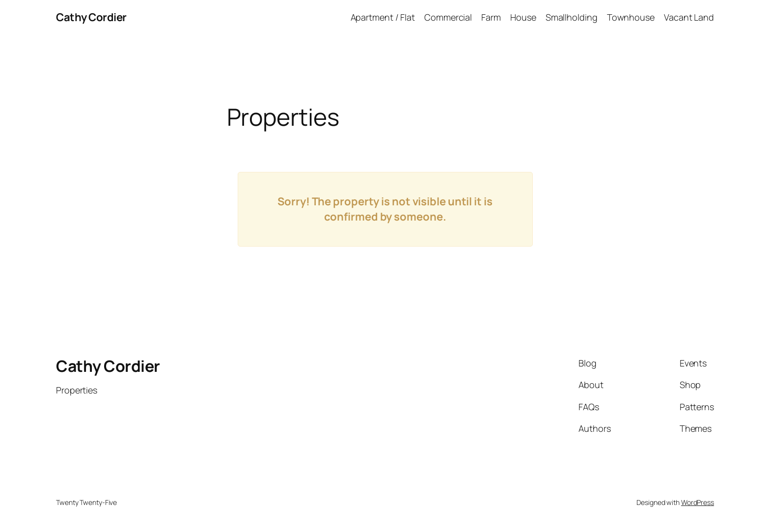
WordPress (698, 502)
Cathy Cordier (91, 17)
